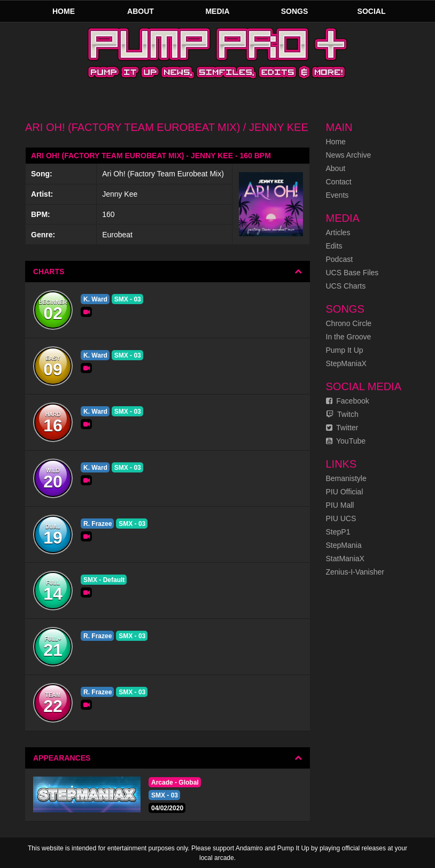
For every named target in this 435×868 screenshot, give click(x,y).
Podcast (340, 259)
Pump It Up (345, 350)
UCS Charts (346, 286)
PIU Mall (340, 505)
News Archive (349, 155)
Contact (339, 182)
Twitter (342, 428)
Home (64, 11)
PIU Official (345, 492)
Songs (295, 11)
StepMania (344, 545)
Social (372, 11)
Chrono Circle (349, 323)
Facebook (348, 401)
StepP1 (338, 532)
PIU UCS (341, 518)
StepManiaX (346, 363)
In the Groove (349, 337)
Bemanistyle (346, 478)
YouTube (346, 441)
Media (217, 11)
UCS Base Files (352, 273)
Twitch (342, 414)
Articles (338, 232)
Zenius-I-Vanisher (355, 572)
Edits (334, 246)
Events (337, 195)
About (141, 11)
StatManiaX (345, 559)
